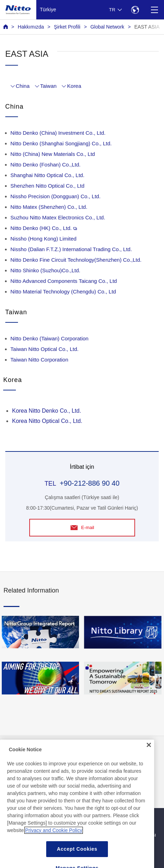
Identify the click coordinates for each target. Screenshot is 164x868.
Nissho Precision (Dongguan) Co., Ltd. (56, 196)
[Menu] (154, 10)
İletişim (92, 752)
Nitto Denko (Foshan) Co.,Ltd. (46, 165)
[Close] (149, 797)
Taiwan (48, 86)
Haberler (13, 752)
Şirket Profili (67, 27)
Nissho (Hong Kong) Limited (44, 239)
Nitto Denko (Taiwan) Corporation (50, 338)
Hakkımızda (31, 27)
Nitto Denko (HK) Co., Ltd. (44, 228)
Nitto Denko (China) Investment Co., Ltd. (58, 133)
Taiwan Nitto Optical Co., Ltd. (45, 349)
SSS (8, 766)
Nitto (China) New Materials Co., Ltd (53, 154)
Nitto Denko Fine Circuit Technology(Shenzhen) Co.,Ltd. (76, 260)
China (23, 86)
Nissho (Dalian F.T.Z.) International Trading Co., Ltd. (71, 249)
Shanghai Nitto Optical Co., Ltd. (48, 175)
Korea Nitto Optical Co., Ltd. (47, 421)
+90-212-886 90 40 (90, 483)
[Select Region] (135, 10)
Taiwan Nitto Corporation (40, 360)
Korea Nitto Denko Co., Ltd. (47, 411)
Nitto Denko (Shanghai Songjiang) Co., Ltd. (61, 143)
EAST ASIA (147, 27)
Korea (74, 86)
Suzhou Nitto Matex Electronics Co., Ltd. (58, 217)
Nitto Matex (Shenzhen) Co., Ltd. (49, 207)
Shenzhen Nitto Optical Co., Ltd (48, 186)
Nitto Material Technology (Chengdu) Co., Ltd (63, 292)
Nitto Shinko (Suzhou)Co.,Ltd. (45, 270)
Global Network (107, 27)
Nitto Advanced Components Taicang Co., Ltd (64, 281)
